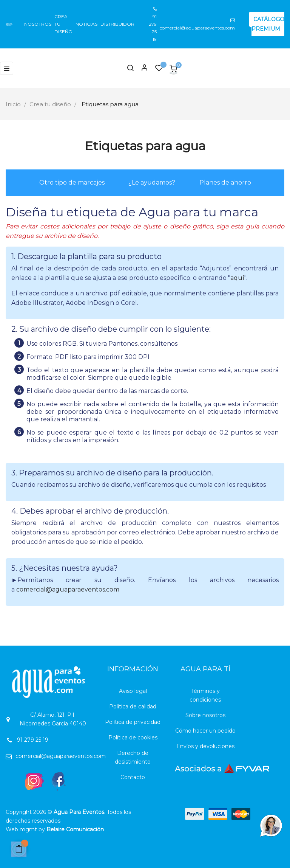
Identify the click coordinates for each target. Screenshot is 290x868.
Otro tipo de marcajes (72, 182)
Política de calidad (133, 707)
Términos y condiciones (205, 695)
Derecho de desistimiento (133, 757)
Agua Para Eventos (79, 812)
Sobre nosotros (205, 715)
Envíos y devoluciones (205, 746)
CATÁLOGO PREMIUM (268, 24)
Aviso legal (133, 691)
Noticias (86, 24)
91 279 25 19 (153, 24)
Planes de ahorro (225, 182)
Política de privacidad (133, 722)
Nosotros (38, 24)
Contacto (133, 777)
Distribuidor (117, 24)
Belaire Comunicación (75, 829)
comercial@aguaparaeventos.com (68, 589)
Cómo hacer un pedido (205, 731)
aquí (237, 278)
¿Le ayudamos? (152, 182)
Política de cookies (133, 738)
